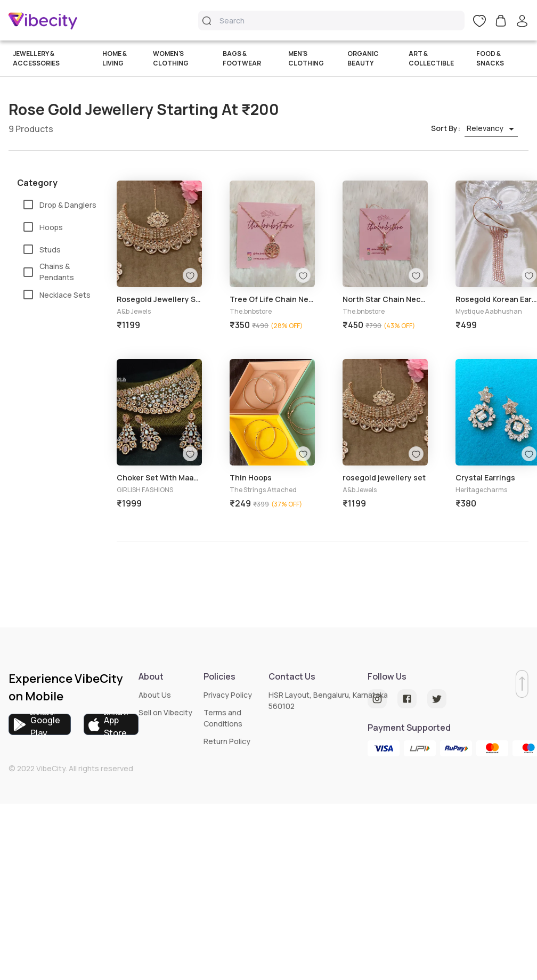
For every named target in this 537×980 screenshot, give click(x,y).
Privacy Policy (228, 695)
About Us (155, 695)
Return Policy (227, 741)
